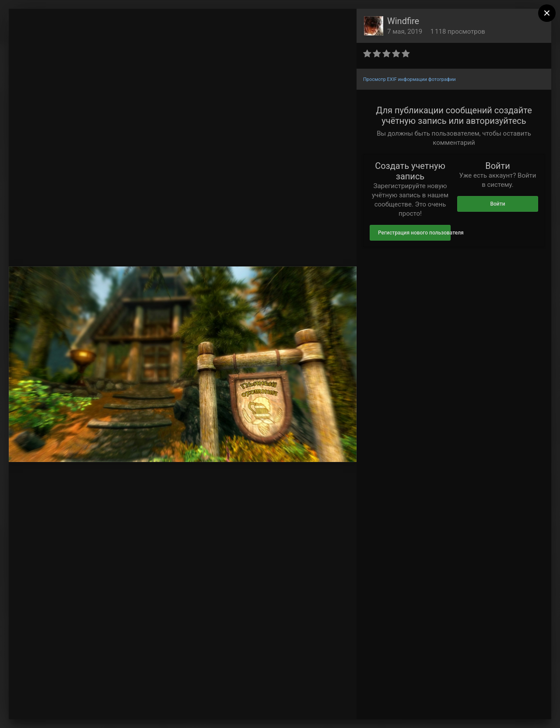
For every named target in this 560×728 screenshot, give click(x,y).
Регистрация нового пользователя (414, 233)
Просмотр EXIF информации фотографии (409, 79)
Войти (497, 204)
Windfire (403, 21)
